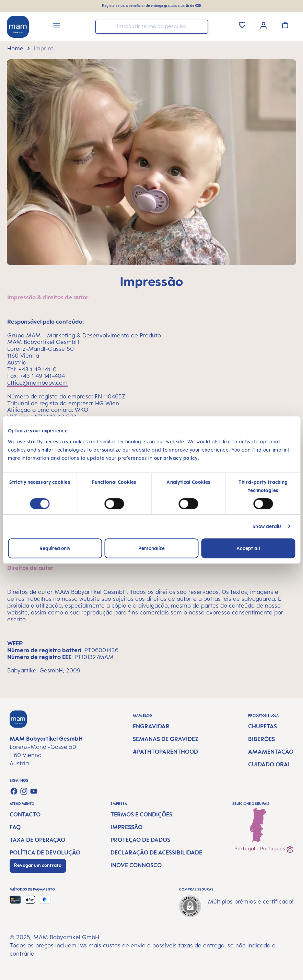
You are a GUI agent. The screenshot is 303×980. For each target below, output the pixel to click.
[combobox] (152, 27)
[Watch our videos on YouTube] (34, 791)
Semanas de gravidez (166, 739)
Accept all (248, 548)
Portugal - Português (264, 849)
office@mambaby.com (37, 383)
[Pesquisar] (201, 26)
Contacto (25, 814)
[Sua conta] (264, 25)
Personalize (151, 548)
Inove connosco (136, 865)
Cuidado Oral (270, 764)
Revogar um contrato (38, 865)
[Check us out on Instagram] (24, 791)
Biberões (261, 739)
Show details (267, 526)
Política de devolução (45, 852)
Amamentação (271, 752)
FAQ (15, 827)
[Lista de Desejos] (242, 25)
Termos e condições (141, 814)
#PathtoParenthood (165, 752)
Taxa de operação (37, 840)
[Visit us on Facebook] (14, 791)
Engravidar (151, 726)
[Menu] (57, 26)
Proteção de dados (140, 840)
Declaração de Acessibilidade (156, 852)
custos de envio (124, 945)
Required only (55, 548)
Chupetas (263, 726)
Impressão (126, 827)
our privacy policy (176, 458)
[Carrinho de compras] (285, 25)
